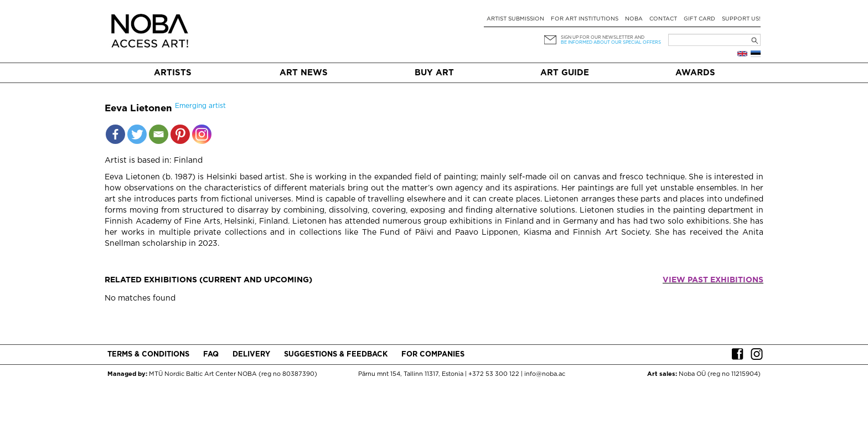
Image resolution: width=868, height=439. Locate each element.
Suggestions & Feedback (336, 355)
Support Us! (741, 19)
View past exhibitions (713, 280)
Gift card (699, 19)
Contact (663, 19)
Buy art (434, 73)
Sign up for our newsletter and (603, 37)
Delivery (251, 355)
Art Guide (565, 73)
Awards (695, 73)
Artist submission (515, 19)
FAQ (211, 355)
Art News (304, 73)
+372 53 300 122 (494, 374)
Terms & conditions (148, 355)
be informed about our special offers (611, 42)
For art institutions (585, 19)
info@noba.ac (545, 374)
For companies (433, 355)
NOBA (634, 19)
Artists (173, 73)
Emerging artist (200, 106)
